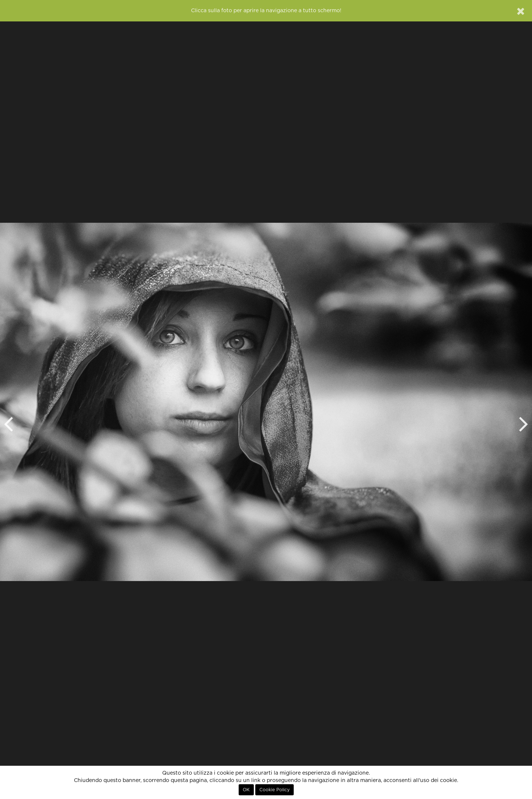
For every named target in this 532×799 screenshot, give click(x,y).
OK (246, 790)
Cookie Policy (274, 790)
